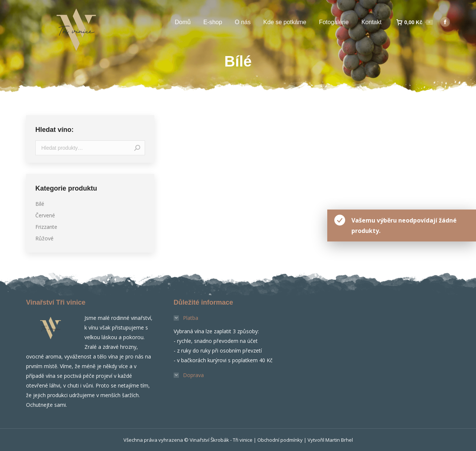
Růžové (44, 238)
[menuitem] (183, 22)
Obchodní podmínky (280, 440)
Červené (45, 215)
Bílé (40, 204)
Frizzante (46, 227)
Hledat (137, 148)
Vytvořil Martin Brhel (330, 440)
